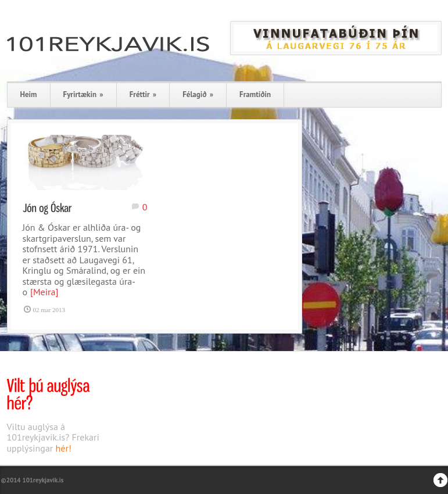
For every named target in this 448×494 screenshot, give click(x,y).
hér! (64, 448)
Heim (29, 94)
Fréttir (143, 94)
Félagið (198, 94)
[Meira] (44, 292)
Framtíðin (255, 94)
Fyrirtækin (83, 94)
